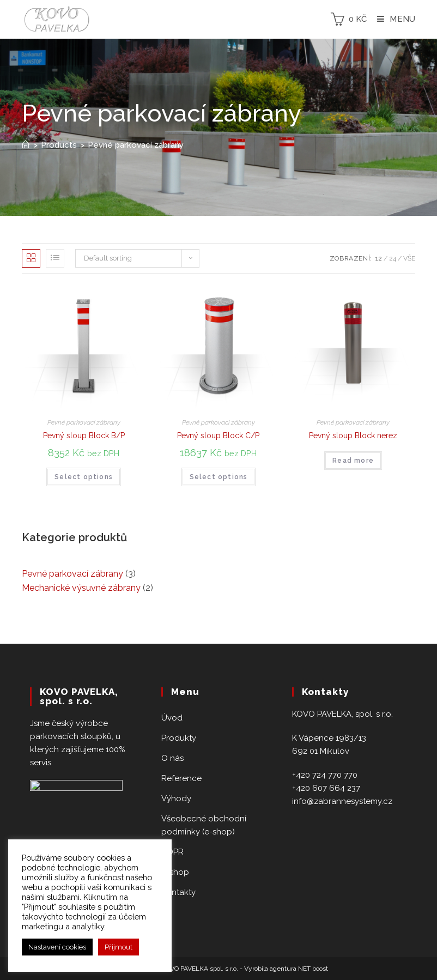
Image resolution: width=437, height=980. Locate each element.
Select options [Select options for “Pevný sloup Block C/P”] (219, 477)
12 (379, 258)
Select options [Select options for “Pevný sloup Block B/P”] (84, 477)
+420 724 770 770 (325, 775)
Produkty (179, 738)
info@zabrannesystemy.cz (342, 801)
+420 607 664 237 (326, 788)
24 (393, 258)
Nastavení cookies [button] (57, 947)
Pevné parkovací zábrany (84, 422)
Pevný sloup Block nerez (353, 435)
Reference (181, 778)
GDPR (172, 852)
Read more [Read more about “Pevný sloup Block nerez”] (353, 461)
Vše (409, 258)
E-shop (175, 872)
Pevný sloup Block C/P (218, 435)
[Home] (26, 145)
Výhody (176, 798)
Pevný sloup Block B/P (84, 435)
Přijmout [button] (119, 947)
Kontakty (178, 892)
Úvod (172, 718)
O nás (172, 758)
